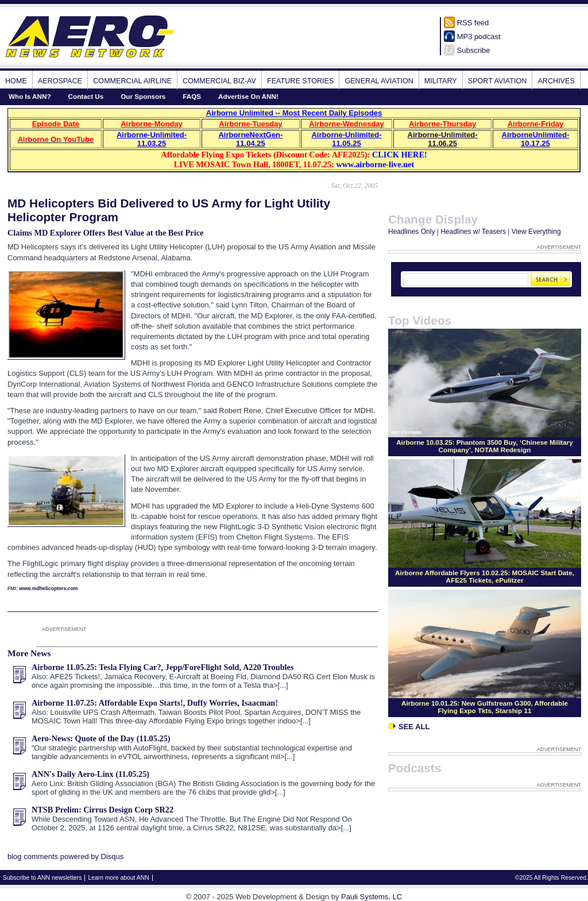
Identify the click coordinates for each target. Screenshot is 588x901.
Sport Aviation (498, 81)
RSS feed (473, 23)
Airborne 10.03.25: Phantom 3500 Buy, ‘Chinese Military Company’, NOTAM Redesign (485, 446)
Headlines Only (411, 232)
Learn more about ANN (118, 878)
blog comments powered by (65, 856)
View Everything (536, 232)
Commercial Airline (132, 81)
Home (16, 81)
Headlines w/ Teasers (473, 232)
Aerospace (60, 81)
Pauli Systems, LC (372, 897)
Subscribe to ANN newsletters (42, 878)
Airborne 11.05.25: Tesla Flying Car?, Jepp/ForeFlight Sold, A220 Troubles (163, 667)
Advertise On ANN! (248, 96)
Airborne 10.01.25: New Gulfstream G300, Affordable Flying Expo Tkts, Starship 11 (485, 707)
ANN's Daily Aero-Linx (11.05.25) (90, 774)
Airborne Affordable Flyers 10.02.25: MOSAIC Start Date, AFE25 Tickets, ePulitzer (485, 576)
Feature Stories (300, 81)
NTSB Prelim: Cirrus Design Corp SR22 (102, 810)
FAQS (192, 96)
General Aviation (379, 81)
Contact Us (86, 96)
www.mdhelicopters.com (48, 588)
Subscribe (474, 50)
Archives (556, 81)
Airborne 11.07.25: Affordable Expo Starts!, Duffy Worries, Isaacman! (155, 703)
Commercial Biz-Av (219, 81)
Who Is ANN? (30, 96)
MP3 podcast (479, 36)
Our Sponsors (143, 96)
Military (441, 81)
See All (409, 727)
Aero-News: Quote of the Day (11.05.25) (101, 738)
